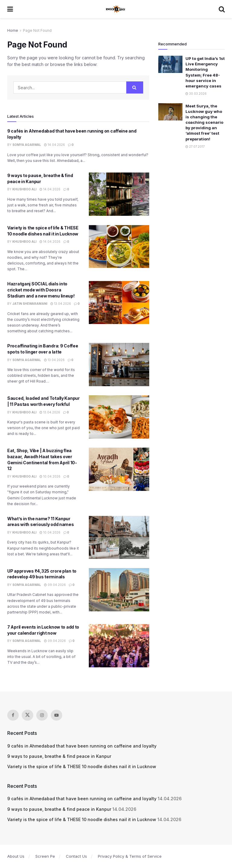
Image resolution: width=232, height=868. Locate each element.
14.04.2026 (55, 145)
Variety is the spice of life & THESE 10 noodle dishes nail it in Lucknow (82, 766)
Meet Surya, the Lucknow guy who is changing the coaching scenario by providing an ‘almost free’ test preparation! (204, 122)
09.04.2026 (55, 585)
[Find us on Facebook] (13, 715)
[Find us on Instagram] (42, 715)
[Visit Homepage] (116, 9)
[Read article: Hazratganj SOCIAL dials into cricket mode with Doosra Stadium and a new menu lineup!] (119, 302)
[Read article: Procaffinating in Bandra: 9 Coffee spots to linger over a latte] (119, 365)
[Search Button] (222, 9)
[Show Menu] (10, 9)
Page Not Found (37, 30)
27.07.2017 (195, 146)
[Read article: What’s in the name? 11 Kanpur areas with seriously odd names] (119, 537)
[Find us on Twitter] (27, 715)
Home (13, 30)
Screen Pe (45, 856)
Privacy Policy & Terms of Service (130, 856)
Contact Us (76, 856)
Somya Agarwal (27, 145)
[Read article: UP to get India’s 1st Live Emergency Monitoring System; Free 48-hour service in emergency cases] (170, 64)
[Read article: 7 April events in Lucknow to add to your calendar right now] (119, 646)
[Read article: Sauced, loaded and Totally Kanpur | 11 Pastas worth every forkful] (119, 417)
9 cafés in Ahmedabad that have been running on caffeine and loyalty (82, 746)
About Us (16, 856)
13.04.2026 (61, 304)
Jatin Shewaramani (30, 304)
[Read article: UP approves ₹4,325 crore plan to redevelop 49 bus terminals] (119, 590)
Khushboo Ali (24, 189)
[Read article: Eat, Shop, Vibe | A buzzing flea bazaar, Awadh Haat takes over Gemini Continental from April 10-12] (119, 469)
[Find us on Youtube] (56, 715)
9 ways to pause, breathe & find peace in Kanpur (59, 756)
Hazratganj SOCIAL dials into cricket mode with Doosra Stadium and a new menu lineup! (41, 290)
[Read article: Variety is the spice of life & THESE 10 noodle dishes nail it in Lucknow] (119, 247)
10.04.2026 (50, 476)
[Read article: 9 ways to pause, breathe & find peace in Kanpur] (119, 194)
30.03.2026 (196, 94)
